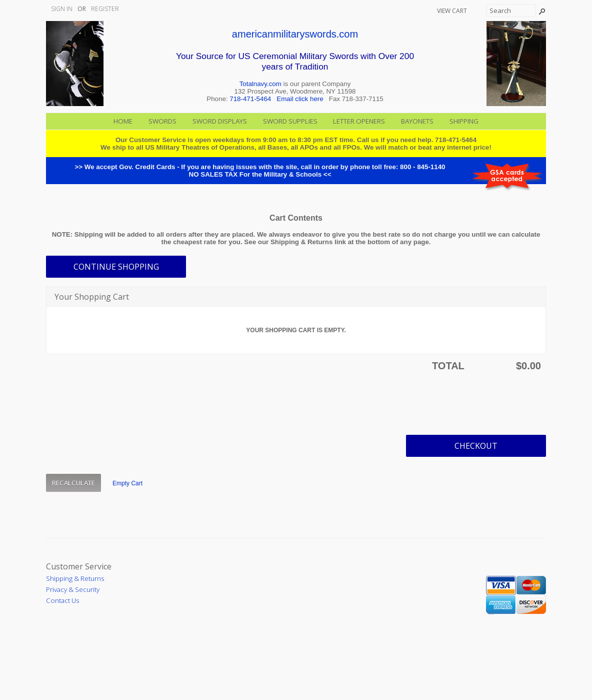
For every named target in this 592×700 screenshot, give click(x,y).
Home (123, 121)
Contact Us (62, 600)
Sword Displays (220, 121)
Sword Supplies (290, 121)
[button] (116, 267)
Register (105, 9)
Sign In (62, 9)
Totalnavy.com (260, 84)
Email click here (300, 99)
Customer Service (79, 566)
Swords (162, 121)
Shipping (464, 121)
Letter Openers (359, 121)
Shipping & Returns (75, 578)
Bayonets (417, 121)
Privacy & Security (73, 589)
